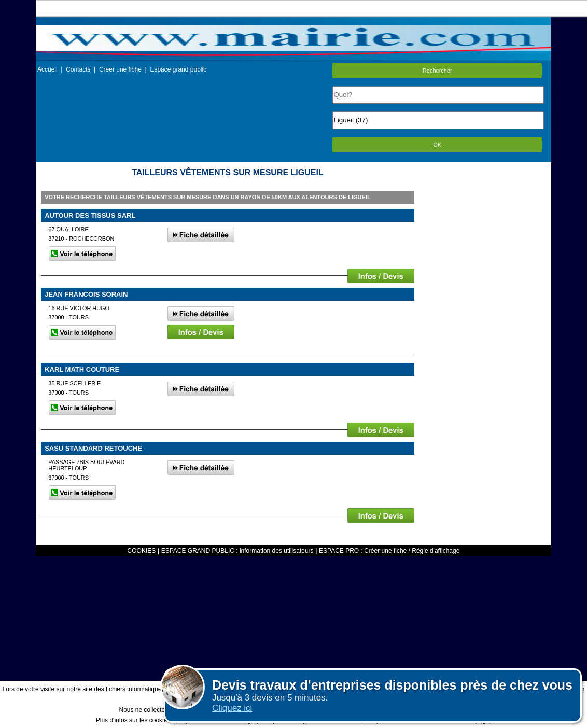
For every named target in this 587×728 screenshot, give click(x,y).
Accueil (47, 69)
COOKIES (142, 551)
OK (437, 145)
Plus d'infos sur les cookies (133, 720)
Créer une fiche (120, 69)
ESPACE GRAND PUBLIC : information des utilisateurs (237, 551)
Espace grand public (178, 69)
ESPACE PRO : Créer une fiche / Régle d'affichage (389, 551)
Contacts (78, 69)
